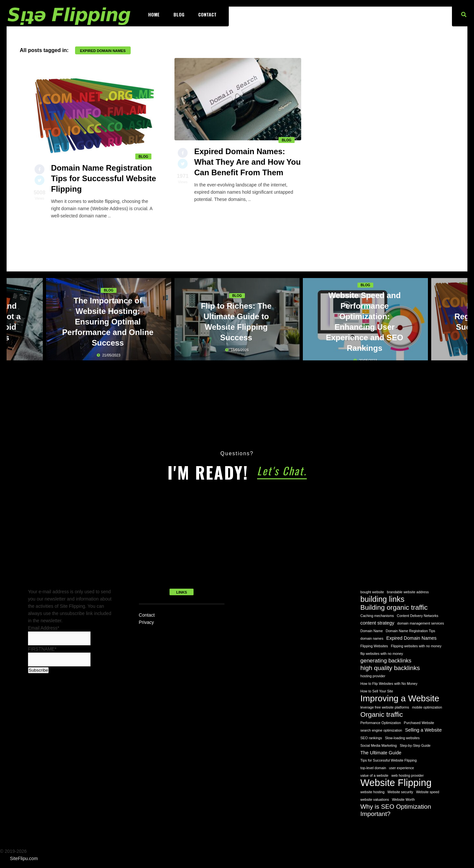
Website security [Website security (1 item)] (400, 792)
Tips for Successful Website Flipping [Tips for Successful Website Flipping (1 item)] (389, 760)
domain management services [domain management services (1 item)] (421, 623)
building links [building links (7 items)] (382, 599)
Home (154, 14)
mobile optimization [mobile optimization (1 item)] (427, 707)
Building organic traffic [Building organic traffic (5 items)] (394, 607)
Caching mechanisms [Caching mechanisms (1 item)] (377, 616)
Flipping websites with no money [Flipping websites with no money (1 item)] (416, 646)
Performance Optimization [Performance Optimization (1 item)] (381, 723)
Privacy (146, 622)
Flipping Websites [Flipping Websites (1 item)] (374, 646)
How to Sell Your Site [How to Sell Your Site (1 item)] (377, 691)
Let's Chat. (282, 471)
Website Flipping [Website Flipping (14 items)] (396, 783)
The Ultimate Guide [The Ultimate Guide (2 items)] (381, 753)
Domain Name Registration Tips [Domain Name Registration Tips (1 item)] (410, 631)
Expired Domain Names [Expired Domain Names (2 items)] (412, 638)
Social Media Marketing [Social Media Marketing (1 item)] (379, 745)
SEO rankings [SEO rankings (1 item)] (371, 738)
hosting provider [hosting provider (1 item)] (373, 676)
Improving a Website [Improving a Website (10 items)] (400, 698)
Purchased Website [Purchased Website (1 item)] (419, 723)
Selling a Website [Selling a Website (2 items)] (423, 730)
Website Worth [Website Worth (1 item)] (404, 799)
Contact (207, 14)
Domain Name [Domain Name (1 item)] (372, 631)
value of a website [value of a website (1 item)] (374, 775)
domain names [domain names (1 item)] (372, 638)
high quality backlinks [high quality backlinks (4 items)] (390, 668)
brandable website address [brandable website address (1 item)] (408, 592)
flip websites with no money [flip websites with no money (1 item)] (382, 654)
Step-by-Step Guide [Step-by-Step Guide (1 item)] (415, 745)
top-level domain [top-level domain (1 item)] (373, 768)
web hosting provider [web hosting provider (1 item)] (408, 775)
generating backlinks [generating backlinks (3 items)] (386, 661)
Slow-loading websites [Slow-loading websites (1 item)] (402, 738)
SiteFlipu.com (24, 858)
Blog (179, 14)
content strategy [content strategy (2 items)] (377, 623)
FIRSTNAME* (42, 649)
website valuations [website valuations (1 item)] (375, 799)
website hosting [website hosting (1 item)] (372, 792)
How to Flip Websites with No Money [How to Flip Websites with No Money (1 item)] (389, 684)
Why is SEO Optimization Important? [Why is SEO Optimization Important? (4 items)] (396, 810)
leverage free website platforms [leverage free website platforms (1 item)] (385, 707)
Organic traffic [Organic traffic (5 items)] (382, 714)
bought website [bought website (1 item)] (372, 592)
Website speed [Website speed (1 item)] (428, 792)
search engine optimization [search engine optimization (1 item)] (381, 730)
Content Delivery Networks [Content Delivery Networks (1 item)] (418, 616)
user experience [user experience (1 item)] (402, 768)
